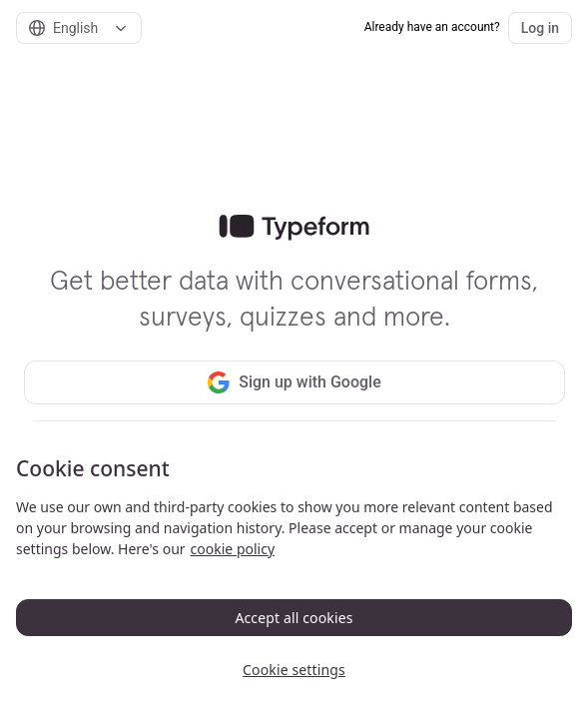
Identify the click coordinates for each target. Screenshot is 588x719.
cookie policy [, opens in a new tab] (233, 549)
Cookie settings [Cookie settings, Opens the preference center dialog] (294, 670)
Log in (540, 28)
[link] (294, 228)
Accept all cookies (294, 618)
